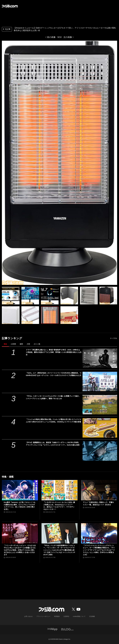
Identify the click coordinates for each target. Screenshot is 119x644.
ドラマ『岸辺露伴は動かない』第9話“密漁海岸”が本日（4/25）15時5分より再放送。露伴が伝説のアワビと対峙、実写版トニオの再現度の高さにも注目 (54, 352)
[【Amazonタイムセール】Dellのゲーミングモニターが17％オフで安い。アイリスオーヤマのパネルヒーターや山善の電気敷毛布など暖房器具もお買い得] (11, 296)
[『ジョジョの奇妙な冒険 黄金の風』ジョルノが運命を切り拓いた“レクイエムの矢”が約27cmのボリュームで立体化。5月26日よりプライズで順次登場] (100, 428)
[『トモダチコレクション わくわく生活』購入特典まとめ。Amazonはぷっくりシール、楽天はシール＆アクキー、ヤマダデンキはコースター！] (60, 490)
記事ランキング (12, 338)
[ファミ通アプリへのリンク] (52, 629)
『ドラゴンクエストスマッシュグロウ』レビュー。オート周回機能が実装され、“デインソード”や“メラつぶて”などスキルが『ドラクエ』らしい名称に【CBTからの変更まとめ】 (99, 550)
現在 (5, 344)
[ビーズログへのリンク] (67, 629)
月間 (28, 344)
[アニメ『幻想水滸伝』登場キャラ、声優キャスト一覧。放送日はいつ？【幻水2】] (99, 490)
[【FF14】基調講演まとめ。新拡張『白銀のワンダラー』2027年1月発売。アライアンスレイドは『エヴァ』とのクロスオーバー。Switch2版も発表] (100, 451)
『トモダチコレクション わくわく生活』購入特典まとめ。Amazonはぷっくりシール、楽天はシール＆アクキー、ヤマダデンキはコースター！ (59, 506)
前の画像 (51, 37)
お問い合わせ (29, 616)
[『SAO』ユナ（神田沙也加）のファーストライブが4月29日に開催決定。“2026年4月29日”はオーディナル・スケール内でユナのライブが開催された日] (100, 381)
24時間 (13, 344)
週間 (21, 344)
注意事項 (66, 616)
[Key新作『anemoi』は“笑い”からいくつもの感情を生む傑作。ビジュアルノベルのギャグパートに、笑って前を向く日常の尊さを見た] (20, 490)
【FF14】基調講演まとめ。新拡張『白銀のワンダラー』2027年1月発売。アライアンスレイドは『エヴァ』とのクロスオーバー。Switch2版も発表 (53, 444)
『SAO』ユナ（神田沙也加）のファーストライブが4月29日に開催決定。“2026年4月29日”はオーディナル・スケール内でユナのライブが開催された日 (54, 374)
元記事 (6, 29)
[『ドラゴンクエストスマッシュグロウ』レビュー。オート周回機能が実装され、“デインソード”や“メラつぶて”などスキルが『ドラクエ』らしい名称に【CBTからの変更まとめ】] (99, 533)
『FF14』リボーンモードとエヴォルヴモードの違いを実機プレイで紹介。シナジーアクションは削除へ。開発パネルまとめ (53, 397)
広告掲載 (92, 616)
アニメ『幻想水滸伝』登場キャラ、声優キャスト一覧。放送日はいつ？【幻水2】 (98, 503)
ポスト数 (37, 344)
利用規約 (57, 616)
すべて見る (114, 338)
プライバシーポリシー (43, 616)
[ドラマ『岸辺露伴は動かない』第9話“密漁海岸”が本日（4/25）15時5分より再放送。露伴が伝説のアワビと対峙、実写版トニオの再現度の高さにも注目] (100, 358)
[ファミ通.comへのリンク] (10, 6)
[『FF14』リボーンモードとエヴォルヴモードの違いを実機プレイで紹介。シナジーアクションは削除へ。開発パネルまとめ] (100, 405)
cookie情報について (79, 616)
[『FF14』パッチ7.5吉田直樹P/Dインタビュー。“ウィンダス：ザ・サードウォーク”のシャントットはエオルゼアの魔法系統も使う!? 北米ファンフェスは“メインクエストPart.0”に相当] (60, 533)
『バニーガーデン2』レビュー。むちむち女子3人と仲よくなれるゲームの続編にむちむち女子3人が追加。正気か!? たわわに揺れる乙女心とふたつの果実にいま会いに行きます (20, 550)
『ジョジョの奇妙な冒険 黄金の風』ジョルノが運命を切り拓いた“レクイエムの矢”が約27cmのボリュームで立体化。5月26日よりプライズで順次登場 (53, 421)
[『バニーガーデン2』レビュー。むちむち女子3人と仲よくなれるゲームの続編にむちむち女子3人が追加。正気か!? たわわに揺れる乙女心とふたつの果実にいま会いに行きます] (20, 533)
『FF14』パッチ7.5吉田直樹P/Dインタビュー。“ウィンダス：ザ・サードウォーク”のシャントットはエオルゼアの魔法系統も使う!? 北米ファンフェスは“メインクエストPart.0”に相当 (59, 550)
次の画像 (68, 37)
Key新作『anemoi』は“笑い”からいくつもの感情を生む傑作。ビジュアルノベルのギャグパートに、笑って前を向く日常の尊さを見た (20, 506)
